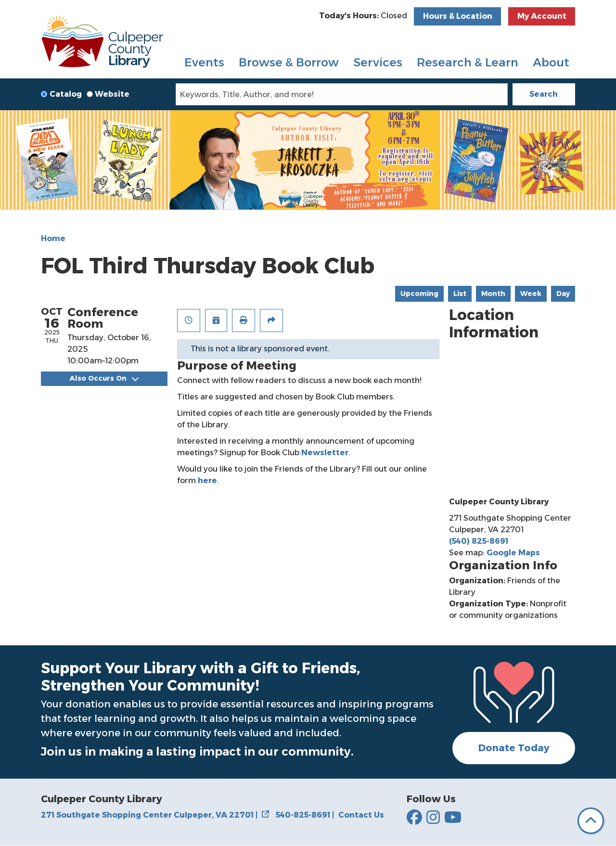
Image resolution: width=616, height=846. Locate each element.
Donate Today (514, 748)
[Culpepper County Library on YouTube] (453, 818)
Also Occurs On (104, 378)
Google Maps (513, 553)
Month (493, 294)
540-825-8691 (305, 815)
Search (544, 94)
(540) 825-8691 (479, 541)
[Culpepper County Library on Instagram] (433, 818)
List (460, 294)
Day (563, 294)
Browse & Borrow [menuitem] (289, 62)
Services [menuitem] (378, 62)
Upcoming (419, 294)
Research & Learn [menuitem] (468, 62)
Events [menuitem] (204, 62)
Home (53, 238)
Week (531, 294)
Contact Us (361, 815)
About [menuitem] (551, 62)
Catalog (66, 94)
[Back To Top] (591, 821)
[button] (363, 16)
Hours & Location (458, 16)
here (207, 481)
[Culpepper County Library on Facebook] (414, 818)
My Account (542, 16)
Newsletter (325, 453)
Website (112, 94)
